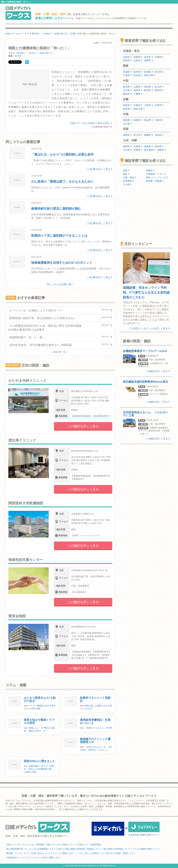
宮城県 (159, 57)
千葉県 (127, 75)
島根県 (138, 120)
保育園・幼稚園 (155, 181)
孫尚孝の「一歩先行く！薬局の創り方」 (35, 53)
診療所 (150, 171)
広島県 (159, 120)
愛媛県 (149, 135)
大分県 (127, 150)
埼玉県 (159, 72)
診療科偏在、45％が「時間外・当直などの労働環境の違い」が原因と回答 (39, 769)
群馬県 (149, 72)
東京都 (138, 75)
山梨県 (138, 87)
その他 (127, 184)
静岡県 (159, 90)
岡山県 (149, 120)
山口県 (127, 124)
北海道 (127, 57)
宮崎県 (138, 150)
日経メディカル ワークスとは (20, 845)
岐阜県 (149, 90)
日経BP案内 (96, 845)
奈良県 (127, 109)
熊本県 (159, 146)
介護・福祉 (130, 177)
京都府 (138, 105)
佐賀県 (138, 146)
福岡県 (127, 146)
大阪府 (149, 105)
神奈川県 (150, 75)
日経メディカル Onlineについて (61, 845)
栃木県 (138, 72)
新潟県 (127, 87)
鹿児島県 (150, 150)
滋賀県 (127, 105)
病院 (126, 171)
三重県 (138, 94)
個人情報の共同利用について (117, 849)
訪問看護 (128, 181)
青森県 (138, 57)
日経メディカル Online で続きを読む (91, 123)
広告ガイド (83, 845)
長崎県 (149, 146)
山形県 (138, 60)
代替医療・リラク (156, 174)
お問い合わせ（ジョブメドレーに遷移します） (53, 853)
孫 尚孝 (18, 56)
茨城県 (127, 72)
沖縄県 (161, 150)
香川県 (138, 135)
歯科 (126, 174)
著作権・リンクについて (18, 853)
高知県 (159, 135)
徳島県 (127, 135)
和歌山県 (139, 109)
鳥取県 (127, 120)
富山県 (159, 87)
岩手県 (149, 57)
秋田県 (127, 60)
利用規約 (40, 845)
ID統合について (94, 849)
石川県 (127, 90)
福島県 (149, 60)
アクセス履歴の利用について (146, 849)
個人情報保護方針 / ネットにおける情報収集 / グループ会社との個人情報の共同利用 (46, 849)
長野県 (149, 87)
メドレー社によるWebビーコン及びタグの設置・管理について (106, 853)
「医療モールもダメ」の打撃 (98, 728)
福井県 (138, 90)
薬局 (157, 177)
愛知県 (127, 94)
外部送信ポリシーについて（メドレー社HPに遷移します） (34, 858)
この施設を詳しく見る (83, 426)
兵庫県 (159, 105)
